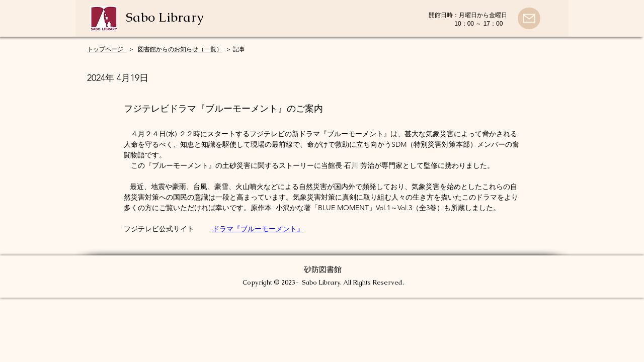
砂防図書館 (323, 269)
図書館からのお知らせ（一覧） (180, 49)
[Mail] (529, 18)
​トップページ (107, 49)
